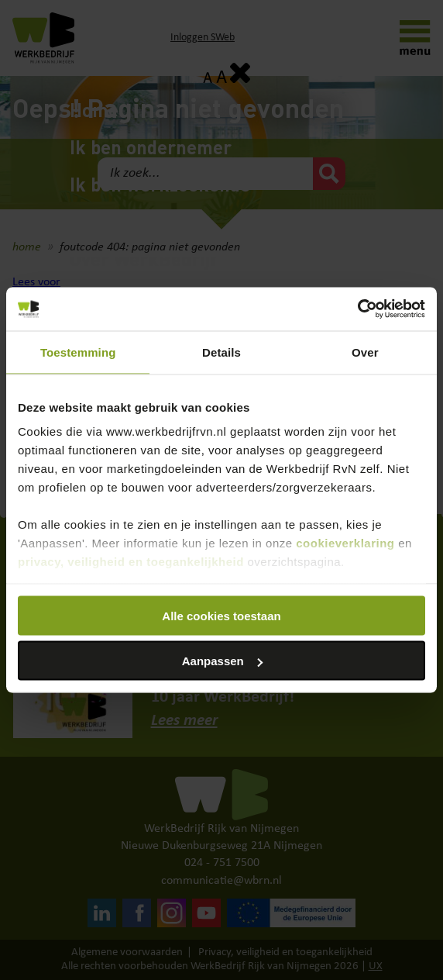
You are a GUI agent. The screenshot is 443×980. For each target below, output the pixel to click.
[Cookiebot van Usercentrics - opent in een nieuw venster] (357, 309)
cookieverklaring (345, 543)
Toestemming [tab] (78, 352)
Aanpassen (222, 661)
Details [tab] (221, 352)
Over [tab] (365, 352)
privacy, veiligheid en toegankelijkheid (131, 562)
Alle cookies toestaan (221, 615)
